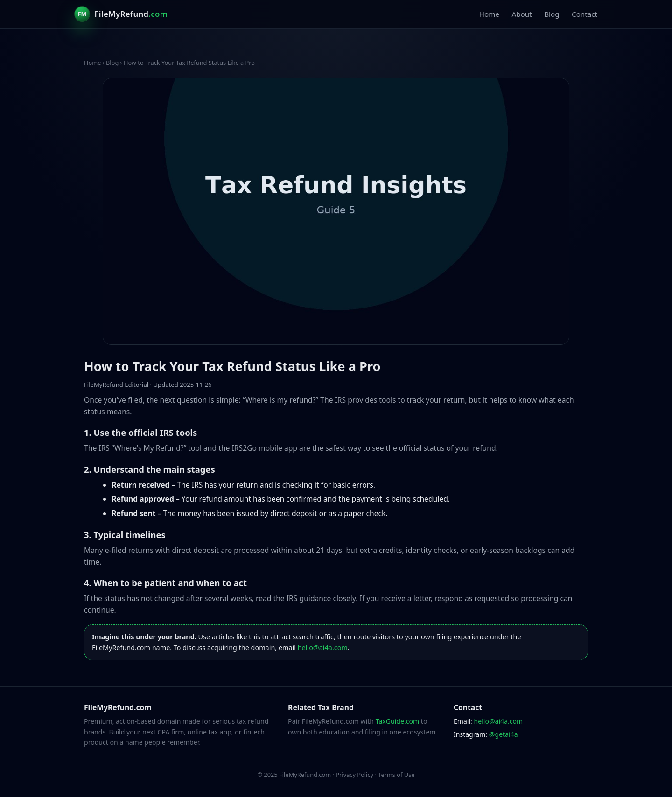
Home (489, 14)
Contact (584, 14)
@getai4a (504, 734)
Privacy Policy (354, 775)
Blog (552, 14)
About (521, 14)
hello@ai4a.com (323, 647)
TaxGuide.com (397, 721)
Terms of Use (396, 775)
